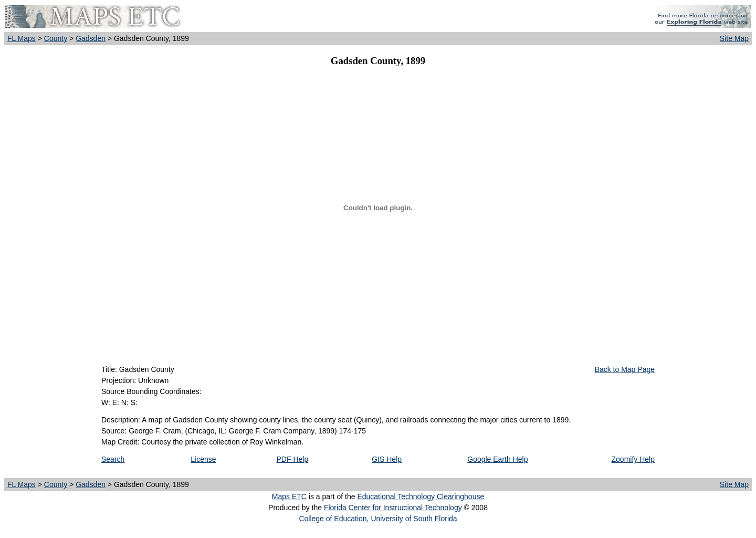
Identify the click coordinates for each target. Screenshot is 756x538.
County (56, 38)
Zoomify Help (633, 459)
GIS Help (387, 459)
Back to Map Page (625, 369)
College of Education (333, 519)
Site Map (734, 38)
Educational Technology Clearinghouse (421, 496)
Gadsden (91, 38)
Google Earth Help (497, 459)
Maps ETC (289, 496)
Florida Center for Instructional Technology (393, 508)
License (203, 459)
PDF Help (293, 459)
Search (113, 459)
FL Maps (22, 38)
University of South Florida (414, 519)
